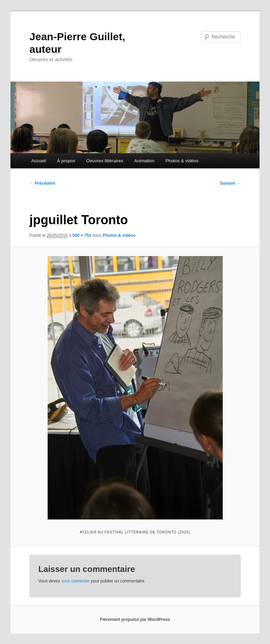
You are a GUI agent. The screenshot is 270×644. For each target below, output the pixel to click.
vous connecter (75, 581)
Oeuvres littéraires (105, 161)
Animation (144, 161)
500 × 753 (82, 235)
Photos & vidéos (182, 161)
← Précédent (42, 183)
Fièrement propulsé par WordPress (135, 620)
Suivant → (230, 183)
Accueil (39, 161)
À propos (66, 161)
